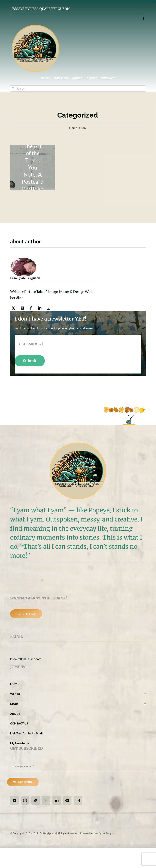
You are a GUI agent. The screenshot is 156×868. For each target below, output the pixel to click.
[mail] (48, 308)
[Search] (13, 89)
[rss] (22, 308)
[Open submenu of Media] (144, 704)
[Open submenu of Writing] (144, 694)
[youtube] (14, 800)
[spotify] (67, 800)
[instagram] (25, 800)
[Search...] (78, 89)
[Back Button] (26, 614)
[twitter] (14, 308)
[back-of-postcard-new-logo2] (33, 168)
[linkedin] (40, 308)
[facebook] (31, 308)
